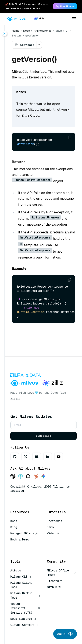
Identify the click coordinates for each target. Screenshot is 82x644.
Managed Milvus (24, 533)
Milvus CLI (21, 577)
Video (53, 533)
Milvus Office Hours (62, 573)
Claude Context (24, 625)
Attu (16, 570)
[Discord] (37, 457)
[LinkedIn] (48, 457)
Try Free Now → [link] (65, 6)
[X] (26, 457)
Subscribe (44, 436)
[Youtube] (59, 457)
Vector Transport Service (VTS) (25, 608)
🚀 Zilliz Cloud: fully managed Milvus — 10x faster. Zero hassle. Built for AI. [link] (27, 6)
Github (54, 587)
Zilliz (15, 399)
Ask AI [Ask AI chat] (65, 634)
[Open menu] (74, 19)
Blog (14, 527)
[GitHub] (15, 457)
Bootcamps (55, 521)
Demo (50, 527)
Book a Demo (20, 539)
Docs (27, 31)
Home (16, 31)
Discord (55, 581)
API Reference (43, 31)
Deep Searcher (23, 619)
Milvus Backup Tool (25, 595)
